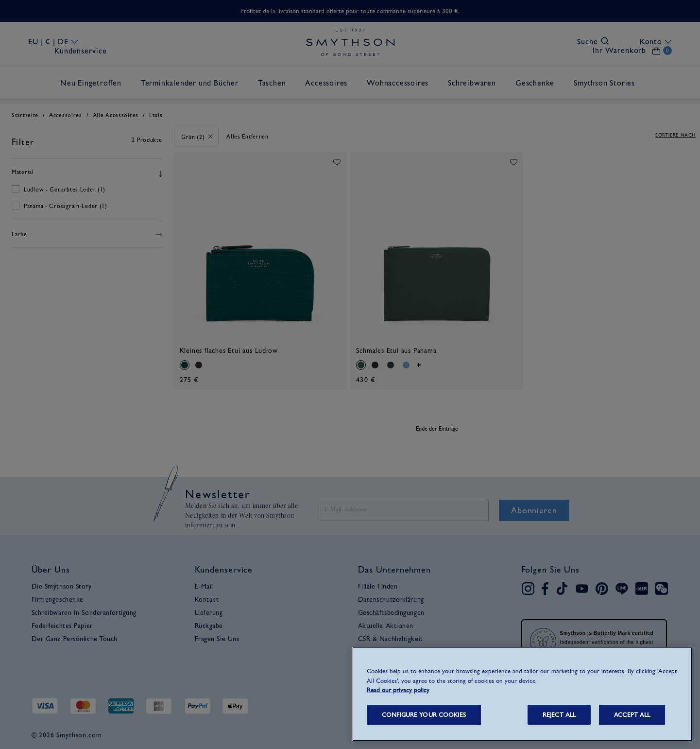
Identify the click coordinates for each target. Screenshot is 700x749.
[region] (522, 694)
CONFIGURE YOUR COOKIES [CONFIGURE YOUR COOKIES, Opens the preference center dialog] (424, 715)
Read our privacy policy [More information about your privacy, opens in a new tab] (398, 690)
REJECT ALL (559, 715)
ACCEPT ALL (632, 715)
